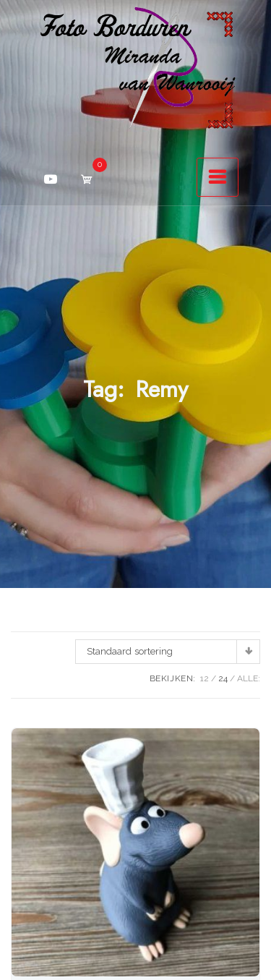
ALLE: (249, 678)
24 (223, 678)
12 (205, 678)
